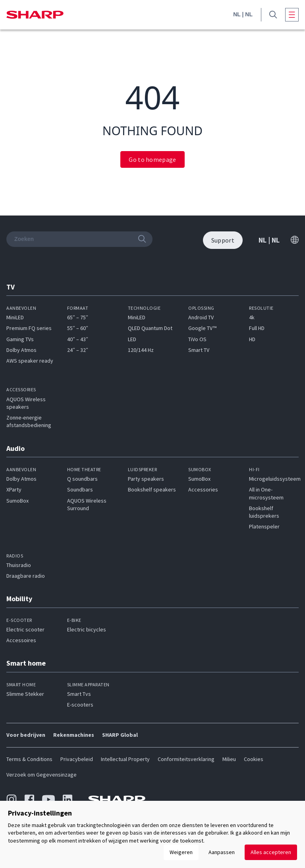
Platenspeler (264, 526)
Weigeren (181, 852)
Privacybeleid (77, 759)
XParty (14, 489)
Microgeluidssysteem (275, 479)
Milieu (229, 759)
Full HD (257, 328)
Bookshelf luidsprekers (264, 512)
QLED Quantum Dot (150, 328)
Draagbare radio (26, 576)
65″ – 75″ (78, 317)
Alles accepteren (271, 852)
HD (252, 339)
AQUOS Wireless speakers (26, 403)
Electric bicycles (87, 629)
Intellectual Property (125, 759)
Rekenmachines (74, 735)
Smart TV (199, 350)
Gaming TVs (20, 339)
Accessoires (21, 640)
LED (132, 339)
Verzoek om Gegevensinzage (42, 775)
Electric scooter (25, 629)
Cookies (254, 759)
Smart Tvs (79, 694)
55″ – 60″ (78, 328)
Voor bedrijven (26, 735)
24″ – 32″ (78, 350)
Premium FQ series (29, 328)
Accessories (203, 489)
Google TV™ (202, 328)
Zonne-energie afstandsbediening (29, 421)
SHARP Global (120, 735)
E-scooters (80, 705)
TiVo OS (197, 339)
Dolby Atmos (21, 350)
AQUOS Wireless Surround (87, 504)
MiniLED (15, 317)
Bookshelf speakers (152, 489)
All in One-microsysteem (266, 493)
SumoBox (17, 501)
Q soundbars (82, 479)
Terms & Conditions (29, 759)
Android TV (201, 317)
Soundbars (80, 489)
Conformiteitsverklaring (186, 759)
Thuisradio (19, 565)
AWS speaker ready (30, 361)
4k (252, 317)
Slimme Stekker (25, 694)
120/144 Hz (141, 350)
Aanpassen (222, 852)
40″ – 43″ (78, 339)
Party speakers (146, 479)
